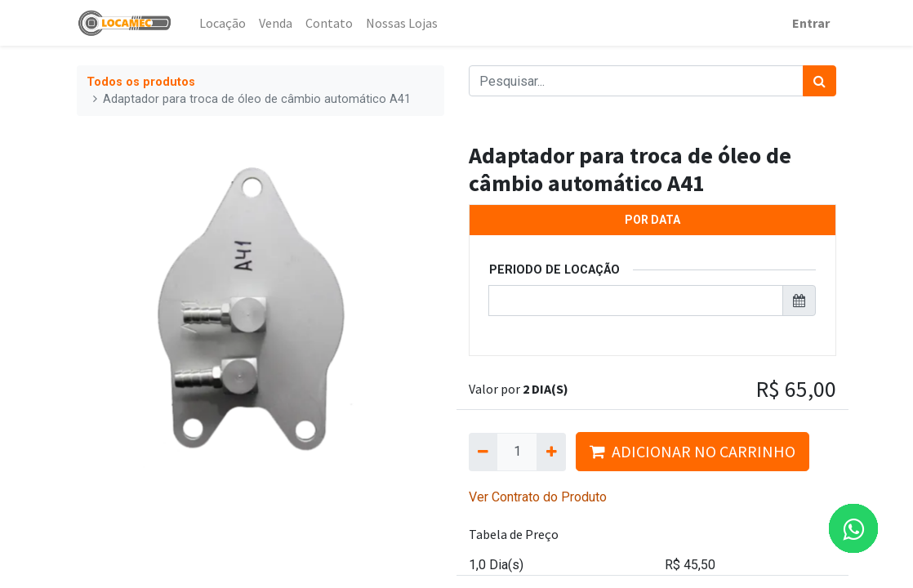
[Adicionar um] (551, 452)
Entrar (811, 23)
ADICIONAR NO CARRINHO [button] (693, 451)
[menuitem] (223, 23)
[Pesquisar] (819, 81)
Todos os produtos (141, 82)
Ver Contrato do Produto (538, 497)
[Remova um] (483, 452)
